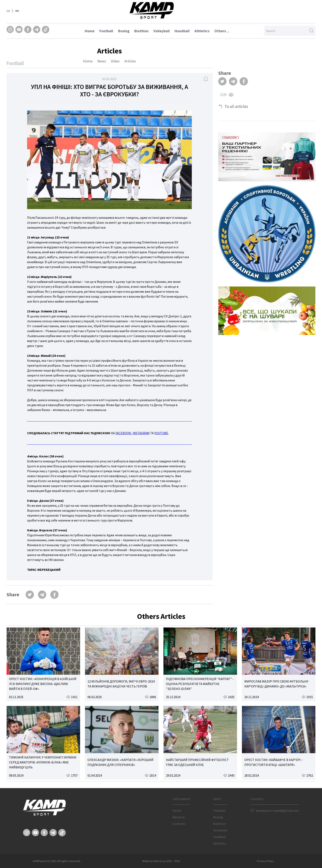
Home (90, 31)
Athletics (202, 31)
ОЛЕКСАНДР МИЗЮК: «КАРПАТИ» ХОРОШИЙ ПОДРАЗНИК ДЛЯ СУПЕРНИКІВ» (120, 762)
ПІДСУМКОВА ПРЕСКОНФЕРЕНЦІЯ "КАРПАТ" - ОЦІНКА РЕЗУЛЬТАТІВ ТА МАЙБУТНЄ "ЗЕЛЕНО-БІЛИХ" (200, 684)
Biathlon (141, 31)
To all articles (236, 106)
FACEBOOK (123, 433)
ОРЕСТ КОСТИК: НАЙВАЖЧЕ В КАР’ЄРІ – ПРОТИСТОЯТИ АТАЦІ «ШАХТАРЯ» (274, 762)
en (17, 10)
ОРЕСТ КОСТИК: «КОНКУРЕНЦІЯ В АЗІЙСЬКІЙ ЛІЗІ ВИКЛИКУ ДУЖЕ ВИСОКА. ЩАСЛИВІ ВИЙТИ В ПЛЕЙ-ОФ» (43, 684)
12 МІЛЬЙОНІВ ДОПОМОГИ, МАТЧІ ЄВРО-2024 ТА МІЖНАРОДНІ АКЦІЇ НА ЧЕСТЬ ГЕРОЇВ (121, 684)
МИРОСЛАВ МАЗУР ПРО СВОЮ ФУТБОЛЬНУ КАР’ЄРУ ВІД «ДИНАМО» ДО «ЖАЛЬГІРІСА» (276, 684)
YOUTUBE (161, 433)
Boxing (124, 31)
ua (8, 10)
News (102, 61)
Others (222, 31)
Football (106, 31)
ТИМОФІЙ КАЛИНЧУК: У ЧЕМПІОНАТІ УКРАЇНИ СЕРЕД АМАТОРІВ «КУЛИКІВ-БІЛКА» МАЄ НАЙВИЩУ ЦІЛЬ (43, 762)
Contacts (179, 824)
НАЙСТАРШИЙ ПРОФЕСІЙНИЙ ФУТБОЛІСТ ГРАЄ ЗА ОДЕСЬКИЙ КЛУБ (197, 762)
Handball (182, 31)
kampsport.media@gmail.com (278, 810)
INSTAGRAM (141, 433)
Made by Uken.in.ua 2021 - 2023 (161, 861)
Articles (130, 61)
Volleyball (162, 31)
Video (115, 61)
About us (179, 817)
